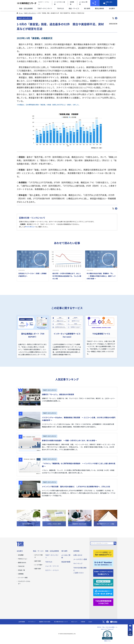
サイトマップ (78, 563)
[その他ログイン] (103, 573)
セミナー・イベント (52, 570)
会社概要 (21, 555)
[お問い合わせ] (108, 3)
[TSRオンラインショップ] (103, 582)
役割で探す (38, 569)
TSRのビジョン (23, 559)
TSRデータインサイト (45, 8)
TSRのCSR (21, 566)
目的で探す (38, 561)
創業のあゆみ (22, 562)
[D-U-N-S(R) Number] (103, 563)
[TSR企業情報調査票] (103, 602)
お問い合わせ (78, 555)
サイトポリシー (30, 227)
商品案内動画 (66, 562)
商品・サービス (74, 8)
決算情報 (21, 574)
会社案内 (112, 8)
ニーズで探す (38, 565)
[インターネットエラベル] (103, 592)
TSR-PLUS (60, 8)
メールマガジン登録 (80, 559)
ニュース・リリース (52, 566)
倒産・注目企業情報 (26, 8)
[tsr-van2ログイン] (103, 553)
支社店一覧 (21, 570)
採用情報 (76, 551)
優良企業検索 (99, 8)
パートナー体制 (23, 578)
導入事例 (87, 8)
